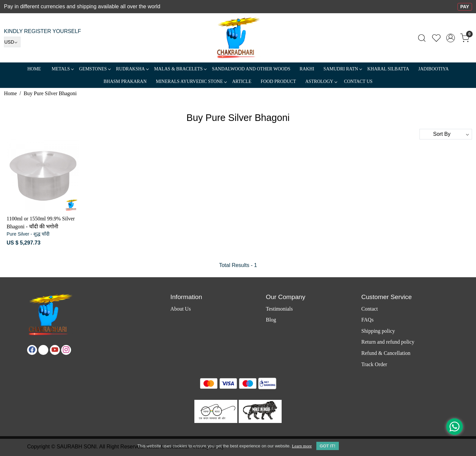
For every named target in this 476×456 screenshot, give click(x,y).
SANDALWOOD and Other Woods (251, 69)
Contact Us (358, 81)
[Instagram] (66, 350)
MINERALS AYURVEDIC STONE (191, 81)
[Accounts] (451, 38)
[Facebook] (32, 350)
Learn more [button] (302, 446)
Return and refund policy (388, 342)
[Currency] (12, 42)
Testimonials (279, 309)
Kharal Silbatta (388, 69)
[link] (422, 38)
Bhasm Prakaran (125, 81)
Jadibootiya (434, 69)
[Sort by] (446, 134)
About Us (180, 309)
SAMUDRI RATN (343, 69)
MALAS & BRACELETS (180, 69)
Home (34, 69)
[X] (43, 350)
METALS (62, 69)
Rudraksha (132, 69)
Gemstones (95, 69)
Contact (370, 309)
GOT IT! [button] (328, 446)
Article (242, 81)
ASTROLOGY (321, 81)
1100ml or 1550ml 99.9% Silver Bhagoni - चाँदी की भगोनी (41, 223)
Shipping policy (378, 331)
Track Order (374, 364)
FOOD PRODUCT (278, 81)
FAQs (367, 320)
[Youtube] (55, 350)
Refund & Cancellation (386, 353)
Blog (271, 320)
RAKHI (307, 69)
